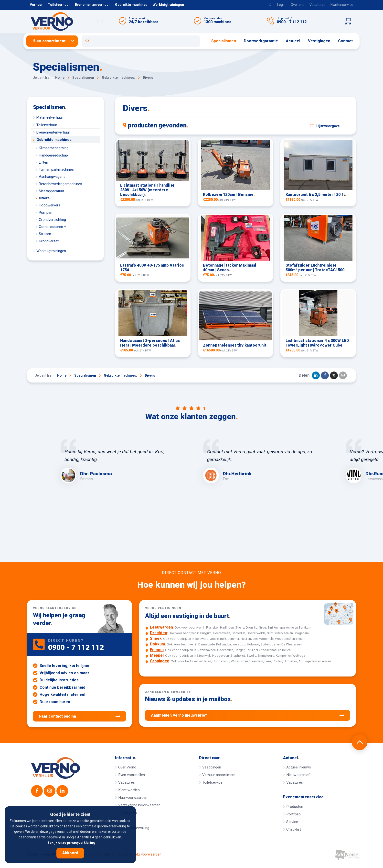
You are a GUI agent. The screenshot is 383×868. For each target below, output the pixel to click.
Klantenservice (342, 5)
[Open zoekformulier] (141, 41)
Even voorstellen (132, 775)
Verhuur (36, 5)
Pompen (46, 213)
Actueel (293, 41)
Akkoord (70, 853)
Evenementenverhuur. (53, 132)
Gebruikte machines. (54, 140)
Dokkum (158, 644)
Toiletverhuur (59, 5)
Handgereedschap (53, 155)
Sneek (156, 638)
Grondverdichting (52, 220)
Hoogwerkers (50, 205)
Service (292, 822)
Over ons (298, 5)
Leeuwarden (161, 627)
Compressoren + (53, 227)
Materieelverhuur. (50, 117)
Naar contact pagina (80, 716)
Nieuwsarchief (298, 775)
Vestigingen (319, 41)
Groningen (160, 661)
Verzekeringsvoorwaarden (139, 805)
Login (281, 5)
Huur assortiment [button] (49, 41)
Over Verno (127, 767)
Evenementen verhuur (92, 5)
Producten (295, 807)
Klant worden (129, 790)
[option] (120, 461)
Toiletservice (212, 782)
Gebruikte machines (131, 5)
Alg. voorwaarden (148, 855)
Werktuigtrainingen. (52, 251)
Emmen (157, 650)
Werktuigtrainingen (168, 5)
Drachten (159, 633)
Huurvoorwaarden (133, 798)
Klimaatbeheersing (54, 148)
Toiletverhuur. (47, 125)
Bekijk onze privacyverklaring (71, 843)
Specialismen (224, 41)
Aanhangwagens (52, 177)
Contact (345, 41)
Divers (44, 198)
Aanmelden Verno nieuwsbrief (248, 715)
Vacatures (317, 5)
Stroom (45, 234)
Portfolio (293, 814)
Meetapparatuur (52, 191)
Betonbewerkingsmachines (60, 184)
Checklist (294, 829)
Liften (43, 162)
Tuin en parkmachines (56, 169)
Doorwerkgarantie (261, 41)
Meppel (157, 655)
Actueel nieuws (299, 767)
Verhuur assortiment (219, 775)
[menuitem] (54, 41)
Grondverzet (49, 241)
